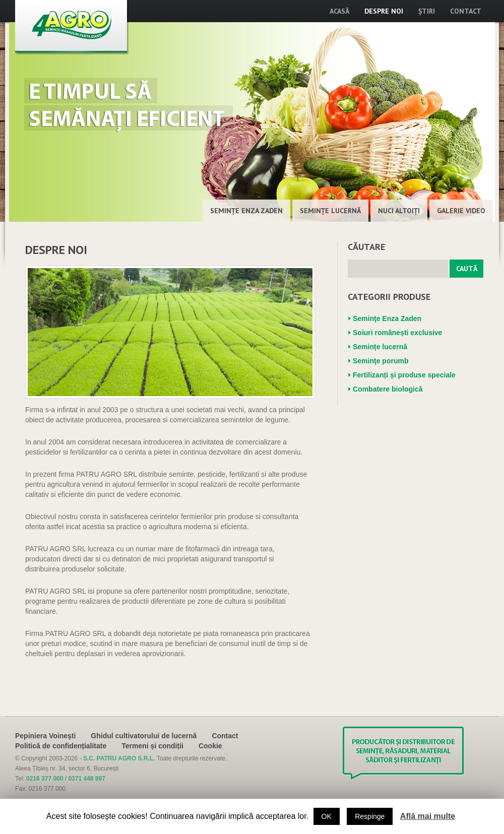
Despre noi (384, 11)
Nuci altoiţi (399, 211)
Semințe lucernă (330, 211)
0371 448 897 (86, 779)
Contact (466, 11)
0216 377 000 (45, 779)
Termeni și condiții (152, 746)
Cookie (210, 746)
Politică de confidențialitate (61, 746)
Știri (427, 11)
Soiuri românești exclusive (397, 333)
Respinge (370, 816)
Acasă (339, 11)
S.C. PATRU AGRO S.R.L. (120, 758)
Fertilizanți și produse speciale (404, 375)
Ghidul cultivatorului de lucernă (144, 736)
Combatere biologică (388, 389)
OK (327, 816)
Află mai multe (428, 816)
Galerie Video (461, 211)
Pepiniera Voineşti (45, 736)
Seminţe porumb (381, 361)
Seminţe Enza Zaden (246, 211)
